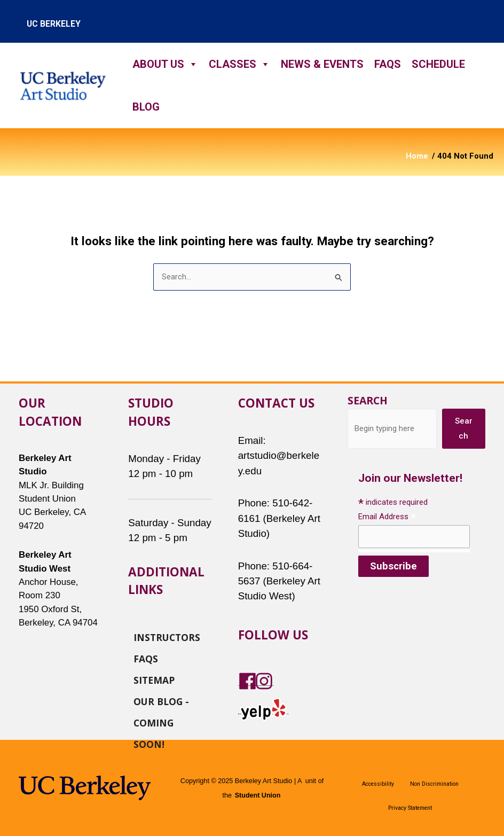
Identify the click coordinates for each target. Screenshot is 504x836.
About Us (165, 64)
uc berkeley (54, 24)
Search (368, 400)
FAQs (388, 64)
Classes (239, 64)
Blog (146, 107)
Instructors (167, 637)
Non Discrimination (434, 784)
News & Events (322, 64)
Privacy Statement (410, 808)
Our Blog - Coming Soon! (161, 701)
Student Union (257, 795)
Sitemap (154, 679)
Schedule (438, 64)
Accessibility (378, 784)
